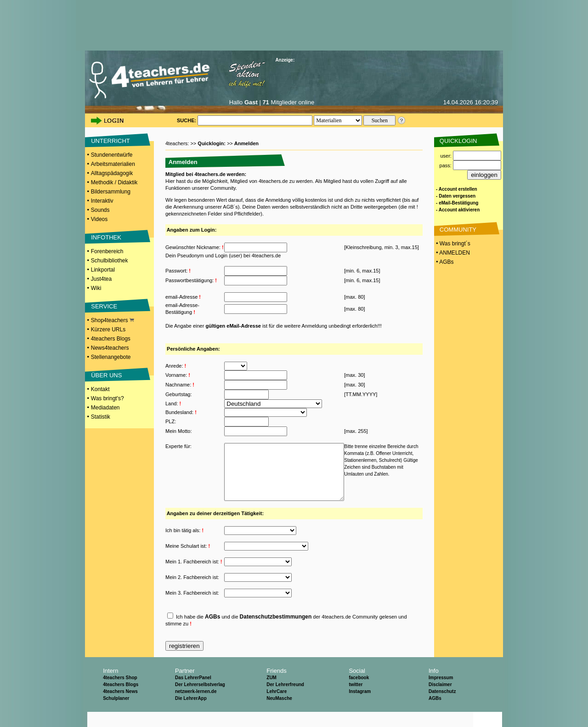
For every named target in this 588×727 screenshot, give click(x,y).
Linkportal (103, 270)
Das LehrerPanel (193, 693)
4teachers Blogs (111, 339)
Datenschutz (442, 707)
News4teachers (110, 348)
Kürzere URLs (108, 329)
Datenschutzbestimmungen (276, 632)
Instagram (360, 707)
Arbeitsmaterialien (113, 164)
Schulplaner (116, 713)
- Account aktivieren (458, 210)
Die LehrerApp (191, 713)
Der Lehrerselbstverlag (200, 700)
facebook (359, 693)
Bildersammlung (111, 192)
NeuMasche (279, 713)
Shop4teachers (113, 320)
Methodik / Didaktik (114, 182)
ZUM (271, 693)
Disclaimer (440, 700)
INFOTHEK (106, 237)
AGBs (212, 632)
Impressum (441, 693)
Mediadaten (105, 408)
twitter (356, 700)
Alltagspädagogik (112, 173)
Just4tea (101, 279)
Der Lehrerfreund (285, 700)
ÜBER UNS (106, 375)
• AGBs (444, 262)
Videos (99, 219)
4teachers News (120, 707)
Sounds (100, 210)
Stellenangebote (111, 357)
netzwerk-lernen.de (196, 707)
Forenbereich (107, 251)
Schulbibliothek (110, 261)
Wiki (96, 288)
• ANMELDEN (452, 253)
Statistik (101, 417)
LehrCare (277, 707)
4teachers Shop (120, 693)
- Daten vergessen (456, 196)
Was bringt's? (107, 398)
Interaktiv (102, 201)
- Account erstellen (457, 189)
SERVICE (104, 306)
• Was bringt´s (452, 244)
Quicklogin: (212, 143)
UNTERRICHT (110, 141)
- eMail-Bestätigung (457, 203)
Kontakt (100, 389)
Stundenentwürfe (112, 155)
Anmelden (246, 143)
